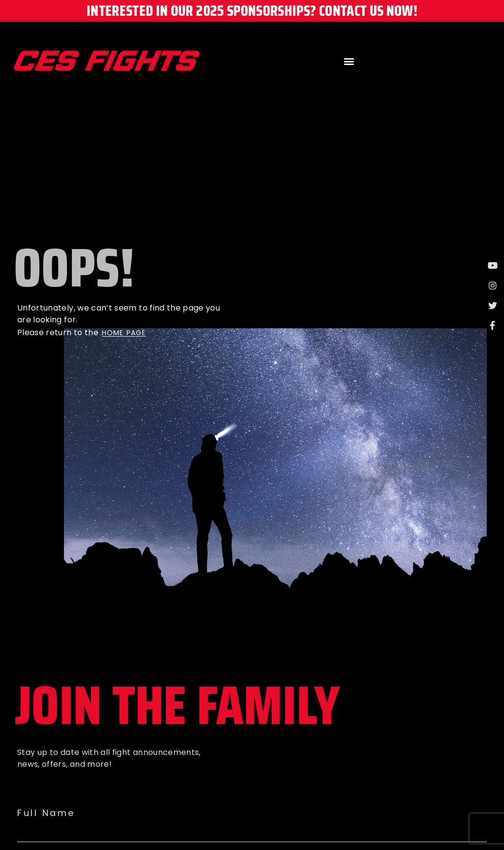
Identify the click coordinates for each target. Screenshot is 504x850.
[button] (349, 61)
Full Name (46, 813)
